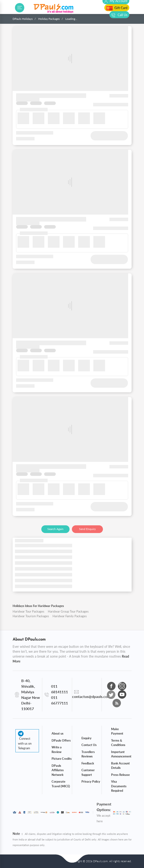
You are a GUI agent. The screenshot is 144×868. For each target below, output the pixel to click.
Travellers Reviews (88, 754)
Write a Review (57, 749)
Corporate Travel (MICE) (61, 784)
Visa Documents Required (119, 786)
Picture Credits (62, 759)
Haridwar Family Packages (70, 616)
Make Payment (117, 731)
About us (58, 733)
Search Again (55, 529)
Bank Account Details (120, 766)
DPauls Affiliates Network (58, 770)
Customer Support (88, 772)
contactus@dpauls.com (91, 696)
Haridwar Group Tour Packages (68, 611)
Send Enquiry (87, 529)
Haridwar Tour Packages (28, 611)
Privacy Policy (91, 781)
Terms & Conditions (118, 743)
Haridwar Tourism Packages (31, 616)
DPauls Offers (61, 740)
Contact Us (89, 745)
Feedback (88, 763)
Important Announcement (121, 754)
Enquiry (86, 738)
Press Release (120, 775)
